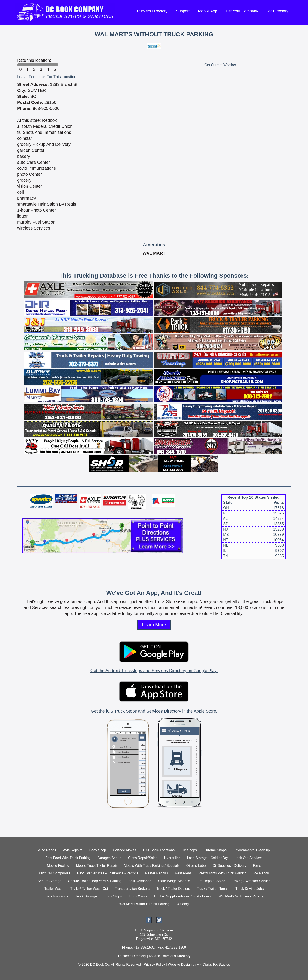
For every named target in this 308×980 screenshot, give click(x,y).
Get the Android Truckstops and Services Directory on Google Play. (154, 671)
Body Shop (98, 850)
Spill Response (140, 881)
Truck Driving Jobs (250, 889)
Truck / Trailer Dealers (173, 889)
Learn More (154, 625)
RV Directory (277, 11)
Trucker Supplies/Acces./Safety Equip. (183, 896)
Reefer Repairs (157, 873)
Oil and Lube (196, 866)
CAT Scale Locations (159, 850)
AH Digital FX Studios (213, 965)
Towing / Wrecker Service (251, 881)
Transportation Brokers (132, 889)
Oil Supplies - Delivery (229, 866)
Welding (183, 904)
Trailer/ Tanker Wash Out (89, 889)
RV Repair (261, 873)
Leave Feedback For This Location (47, 77)
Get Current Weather (220, 65)
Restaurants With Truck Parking (223, 873)
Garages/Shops (109, 858)
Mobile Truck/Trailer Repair (97, 866)
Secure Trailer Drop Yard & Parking (95, 881)
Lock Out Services (249, 858)
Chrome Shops (215, 850)
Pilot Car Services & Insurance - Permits (107, 873)
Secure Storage (50, 881)
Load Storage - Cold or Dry (207, 858)
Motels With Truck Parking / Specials (152, 866)
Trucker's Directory (132, 956)
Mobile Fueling (58, 866)
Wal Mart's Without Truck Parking (144, 904)
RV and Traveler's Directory (170, 956)
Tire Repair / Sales (211, 881)
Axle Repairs (73, 850)
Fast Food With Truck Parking (68, 858)
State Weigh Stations (174, 881)
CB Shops (189, 850)
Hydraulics (172, 858)
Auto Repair (47, 850)
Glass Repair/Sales (143, 858)
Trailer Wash (54, 889)
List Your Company (242, 11)
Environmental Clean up (252, 850)
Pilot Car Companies (55, 873)
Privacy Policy (154, 965)
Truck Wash (138, 896)
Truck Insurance (56, 896)
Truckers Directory (152, 11)
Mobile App (208, 11)
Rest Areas (183, 873)
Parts (257, 866)
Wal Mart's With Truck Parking (241, 896)
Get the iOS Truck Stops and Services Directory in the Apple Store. (154, 711)
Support (183, 11)
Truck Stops (113, 896)
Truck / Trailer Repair (213, 889)
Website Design (180, 965)
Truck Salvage (86, 896)
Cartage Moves (125, 850)
